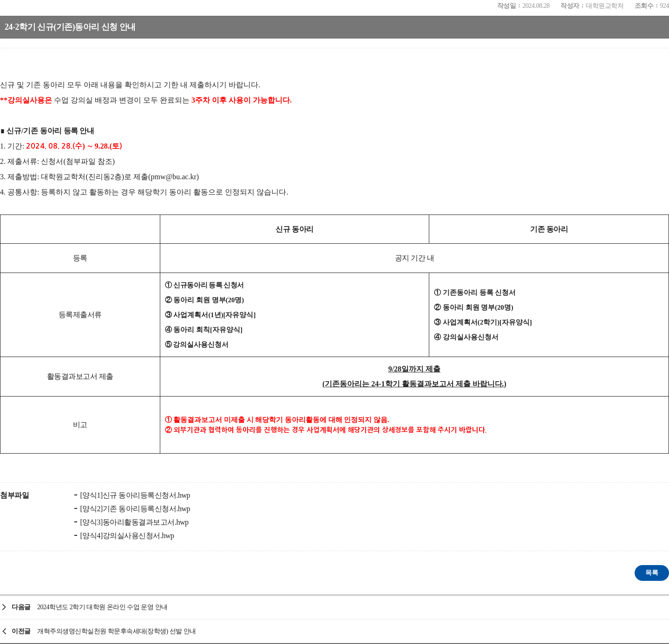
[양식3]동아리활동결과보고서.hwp (134, 522)
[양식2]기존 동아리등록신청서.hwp (134, 509)
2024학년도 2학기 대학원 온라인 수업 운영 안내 (102, 607)
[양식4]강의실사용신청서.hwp (126, 536)
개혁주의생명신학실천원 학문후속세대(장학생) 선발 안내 (117, 631)
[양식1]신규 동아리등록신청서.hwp (134, 495)
